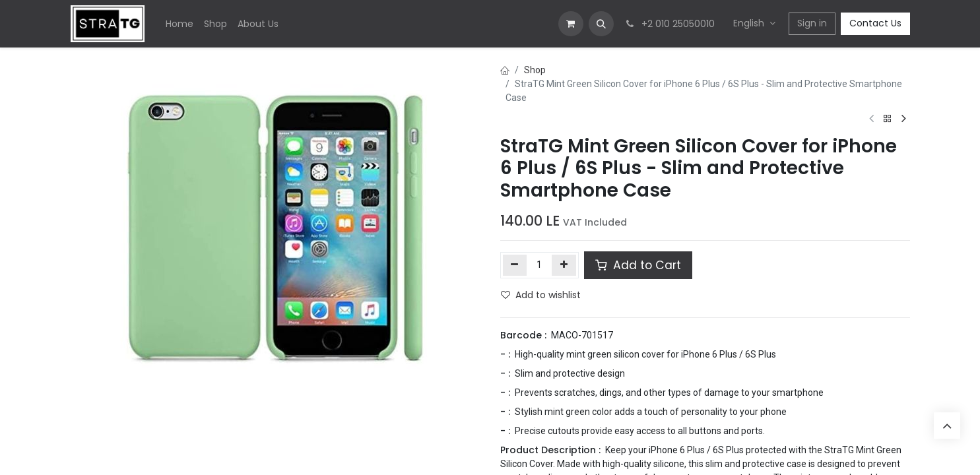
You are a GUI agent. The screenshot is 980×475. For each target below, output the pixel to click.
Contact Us (875, 23)
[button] (601, 24)
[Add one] (564, 265)
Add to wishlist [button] (541, 295)
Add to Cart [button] (638, 265)
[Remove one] (515, 265)
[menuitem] (180, 24)
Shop (535, 70)
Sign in (812, 23)
